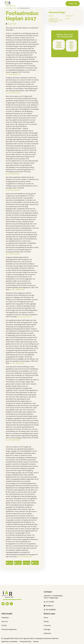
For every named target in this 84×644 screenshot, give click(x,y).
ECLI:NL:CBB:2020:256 (25, 557)
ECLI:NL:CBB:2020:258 (17, 363)
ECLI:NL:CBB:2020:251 (13, 174)
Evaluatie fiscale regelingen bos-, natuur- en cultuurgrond (56, 20)
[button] (10, 563)
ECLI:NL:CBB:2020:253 (13, 190)
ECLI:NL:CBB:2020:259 (13, 440)
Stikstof (68, 19)
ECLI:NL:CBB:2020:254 (13, 93)
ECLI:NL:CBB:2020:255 (17, 290)
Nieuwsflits (14, 8)
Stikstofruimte (69, 16)
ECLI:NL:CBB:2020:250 (13, 254)
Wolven (51, 16)
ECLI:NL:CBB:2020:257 (25, 317)
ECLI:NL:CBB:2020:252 (13, 74)
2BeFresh (55, 638)
